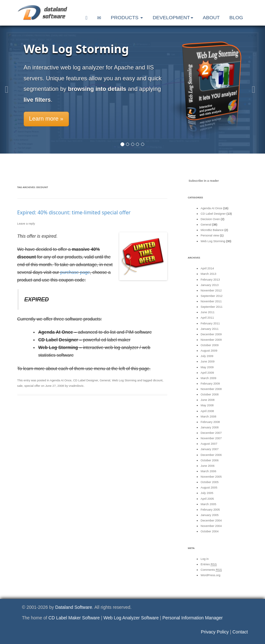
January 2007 (210, 449)
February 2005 (210, 510)
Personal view (210, 235)
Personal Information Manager (193, 618)
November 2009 (211, 340)
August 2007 (209, 444)
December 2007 (211, 433)
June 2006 (207, 466)
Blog (236, 17)
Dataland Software (74, 607)
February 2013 (210, 280)
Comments (211, 570)
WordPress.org (211, 575)
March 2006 (208, 471)
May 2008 (207, 405)
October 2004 (210, 531)
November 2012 (211, 290)
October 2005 (210, 482)
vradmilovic (76, 386)
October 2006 (210, 460)
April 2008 (207, 411)
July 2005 (207, 493)
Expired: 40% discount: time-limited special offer (74, 212)
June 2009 (207, 362)
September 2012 (212, 296)
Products (127, 17)
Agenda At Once (60, 380)
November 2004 (211, 526)
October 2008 (210, 394)
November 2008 (211, 389)
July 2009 (207, 356)
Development (173, 17)
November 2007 (211, 438)
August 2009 (209, 351)
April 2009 (207, 373)
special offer (32, 386)
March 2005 (208, 504)
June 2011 (207, 312)
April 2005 (207, 499)
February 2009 (210, 384)
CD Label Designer (86, 380)
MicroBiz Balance (212, 230)
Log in (205, 559)
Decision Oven (210, 219)
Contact (240, 632)
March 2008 (208, 417)
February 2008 (210, 422)
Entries (209, 564)
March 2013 (208, 274)
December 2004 (211, 521)
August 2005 (209, 488)
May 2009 (207, 367)
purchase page (75, 272)
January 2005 (210, 515)
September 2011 (212, 307)
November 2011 (211, 301)
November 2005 (211, 477)
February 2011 (210, 323)
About (211, 17)
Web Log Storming (124, 380)
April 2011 (207, 318)
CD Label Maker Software (74, 618)
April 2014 (207, 268)
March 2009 (208, 378)
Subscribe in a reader (204, 181)
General (105, 380)
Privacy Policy (215, 632)
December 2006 (211, 455)
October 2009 (210, 345)
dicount (158, 380)
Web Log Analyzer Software (131, 618)
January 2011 (210, 329)
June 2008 (207, 400)
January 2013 (210, 285)
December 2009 (211, 334)
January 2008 (210, 427)
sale (20, 386)
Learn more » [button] (46, 119)
